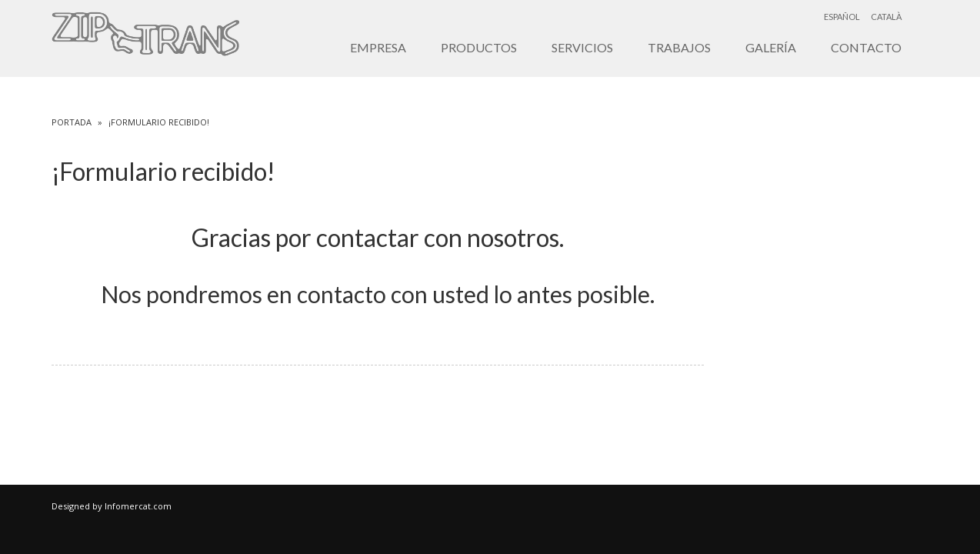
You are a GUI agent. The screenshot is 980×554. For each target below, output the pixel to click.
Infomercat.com (138, 506)
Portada (72, 122)
